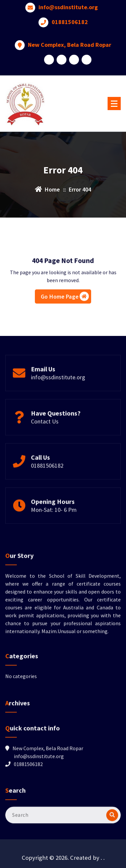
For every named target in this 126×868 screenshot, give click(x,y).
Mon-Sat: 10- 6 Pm (54, 527)
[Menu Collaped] (114, 104)
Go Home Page (65, 319)
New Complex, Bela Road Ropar (70, 36)
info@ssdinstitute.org (58, 395)
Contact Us (45, 439)
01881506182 (70, 14)
